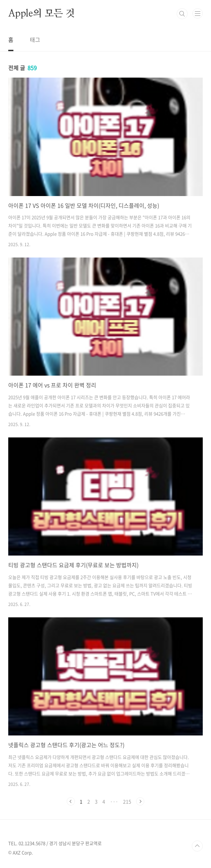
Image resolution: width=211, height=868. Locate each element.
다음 (140, 801)
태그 (35, 39)
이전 (71, 801)
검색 (182, 14)
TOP (197, 846)
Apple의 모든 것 (42, 14)
